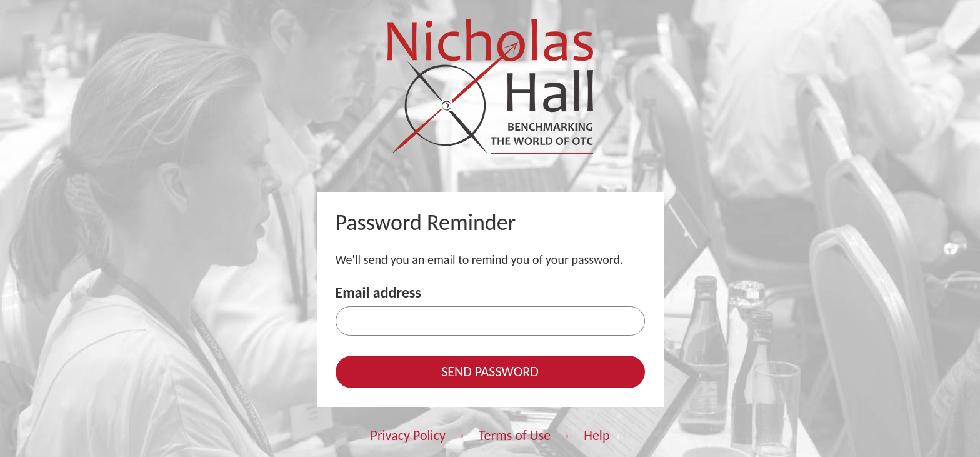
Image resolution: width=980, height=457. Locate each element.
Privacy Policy (408, 435)
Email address (378, 292)
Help (597, 435)
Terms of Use (515, 435)
